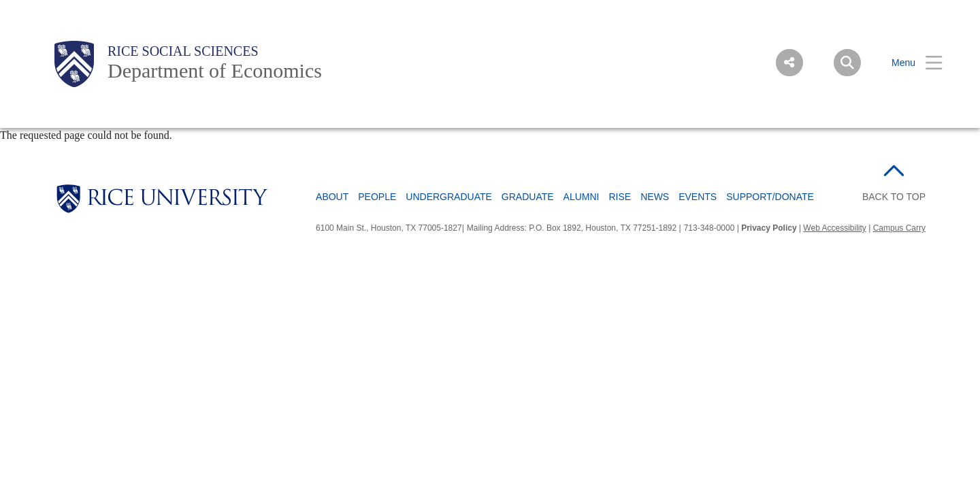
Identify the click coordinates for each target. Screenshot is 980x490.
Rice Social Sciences (183, 51)
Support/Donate (770, 197)
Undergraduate (449, 197)
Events (698, 197)
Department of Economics (215, 70)
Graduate (528, 197)
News (655, 197)
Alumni (582, 197)
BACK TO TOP (894, 197)
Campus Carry (899, 228)
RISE (620, 197)
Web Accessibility (834, 228)
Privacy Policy (769, 228)
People (377, 197)
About (332, 197)
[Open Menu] (909, 63)
